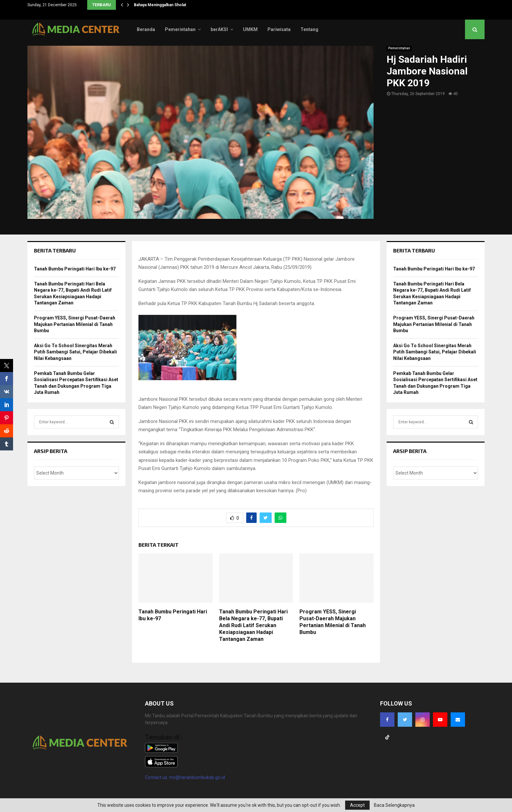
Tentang (309, 29)
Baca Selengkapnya (394, 805)
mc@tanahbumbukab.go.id (197, 777)
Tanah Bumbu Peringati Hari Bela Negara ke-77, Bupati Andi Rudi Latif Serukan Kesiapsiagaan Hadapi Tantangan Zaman (253, 625)
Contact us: (157, 777)
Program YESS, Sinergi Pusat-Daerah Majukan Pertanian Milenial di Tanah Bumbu (333, 622)
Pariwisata (279, 29)
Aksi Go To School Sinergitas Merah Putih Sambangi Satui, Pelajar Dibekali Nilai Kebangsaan (75, 352)
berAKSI (219, 29)
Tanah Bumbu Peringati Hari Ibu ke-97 (75, 269)
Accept (357, 805)
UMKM (250, 29)
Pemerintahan (180, 29)
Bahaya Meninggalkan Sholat (160, 5)
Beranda (146, 29)
